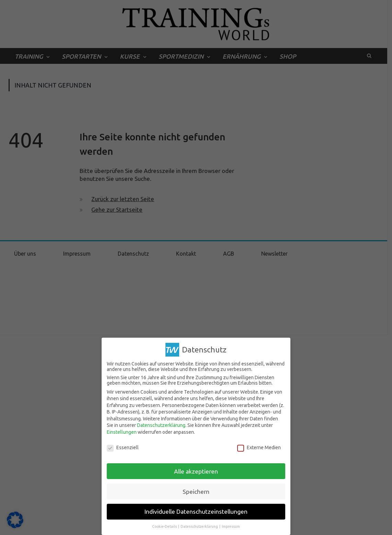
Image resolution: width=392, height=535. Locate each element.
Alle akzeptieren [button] (196, 471)
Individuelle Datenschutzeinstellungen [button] (196, 511)
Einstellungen (122, 432)
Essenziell (123, 447)
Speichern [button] (196, 491)
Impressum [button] (231, 526)
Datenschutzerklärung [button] (200, 526)
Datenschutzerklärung (161, 425)
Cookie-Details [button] (165, 526)
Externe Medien (259, 447)
